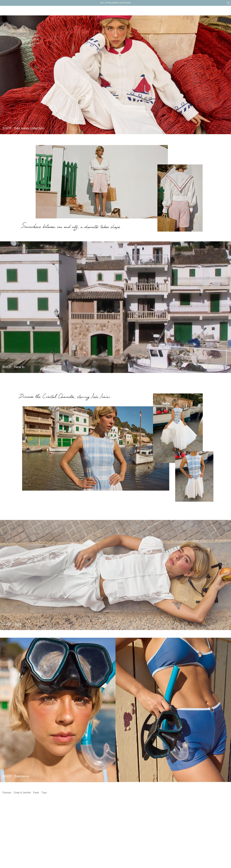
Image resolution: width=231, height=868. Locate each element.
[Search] (185, 11)
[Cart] (226, 11)
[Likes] (219, 11)
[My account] (213, 11)
